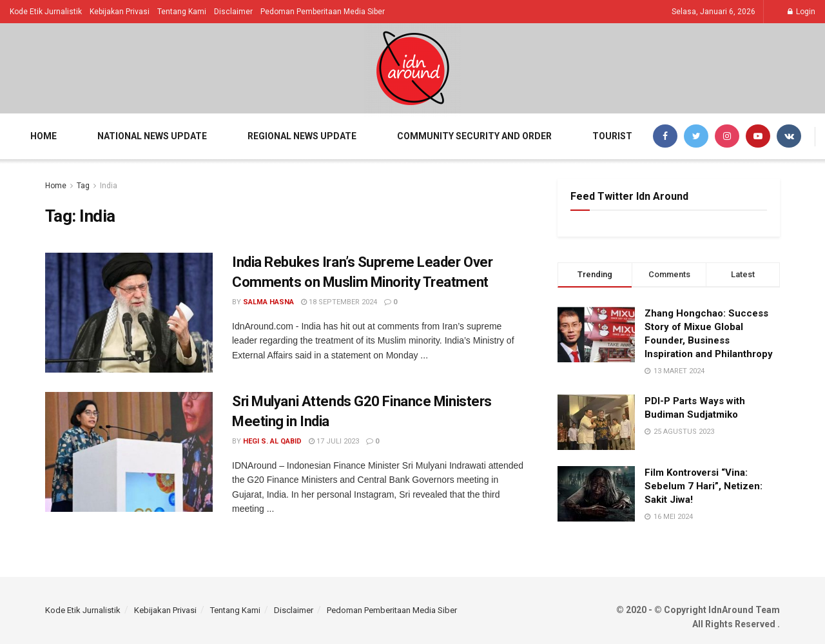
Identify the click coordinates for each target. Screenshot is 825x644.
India (109, 186)
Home (44, 136)
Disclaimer (233, 12)
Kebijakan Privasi (120, 12)
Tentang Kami (182, 12)
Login (801, 12)
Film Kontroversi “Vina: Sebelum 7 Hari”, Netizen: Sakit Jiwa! (704, 486)
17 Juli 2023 (334, 441)
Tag (83, 186)
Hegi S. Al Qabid (272, 441)
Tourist (612, 136)
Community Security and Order (474, 136)
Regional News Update (302, 136)
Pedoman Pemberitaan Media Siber (323, 12)
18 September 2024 (339, 302)
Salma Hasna (268, 302)
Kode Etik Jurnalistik (46, 12)
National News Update (152, 136)
